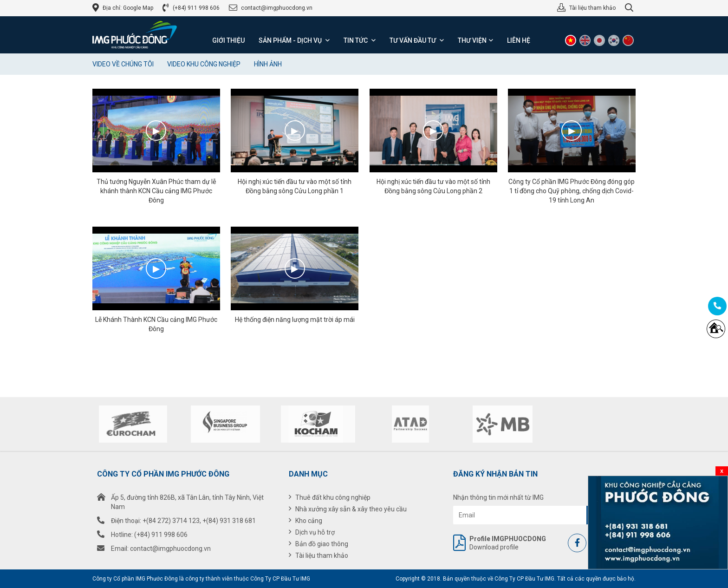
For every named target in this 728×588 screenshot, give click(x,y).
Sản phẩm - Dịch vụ (294, 40)
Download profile (491, 543)
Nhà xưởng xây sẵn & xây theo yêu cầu (351, 509)
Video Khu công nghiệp (204, 64)
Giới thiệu (228, 40)
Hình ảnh (268, 64)
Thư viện (475, 40)
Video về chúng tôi (123, 64)
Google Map (138, 8)
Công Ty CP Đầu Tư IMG (280, 579)
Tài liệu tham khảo (592, 8)
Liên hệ (519, 40)
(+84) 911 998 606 (196, 8)
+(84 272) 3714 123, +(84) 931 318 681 (199, 521)
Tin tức (360, 40)
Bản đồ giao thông (322, 544)
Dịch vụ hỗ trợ (315, 532)
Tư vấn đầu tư (417, 40)
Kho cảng (309, 521)
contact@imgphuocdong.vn (277, 8)
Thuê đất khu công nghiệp (333, 497)
